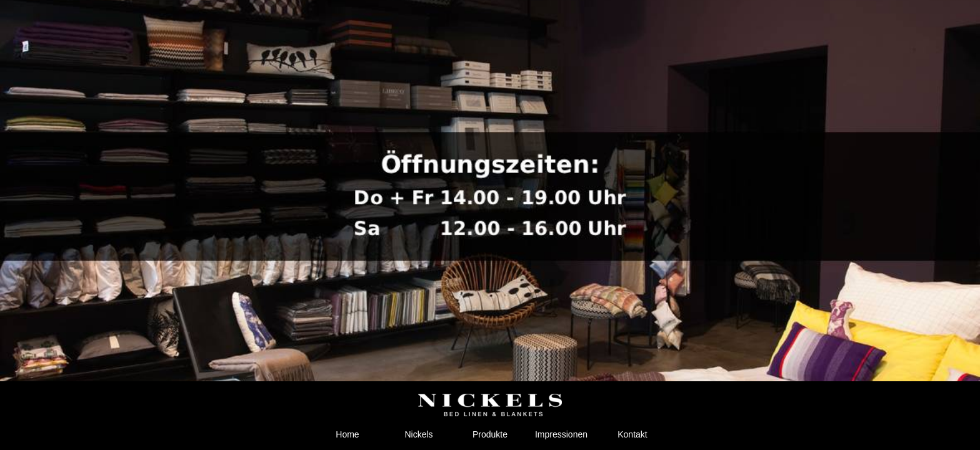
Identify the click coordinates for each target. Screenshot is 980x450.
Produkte (490, 434)
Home (347, 434)
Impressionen (561, 434)
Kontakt (632, 434)
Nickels (418, 434)
